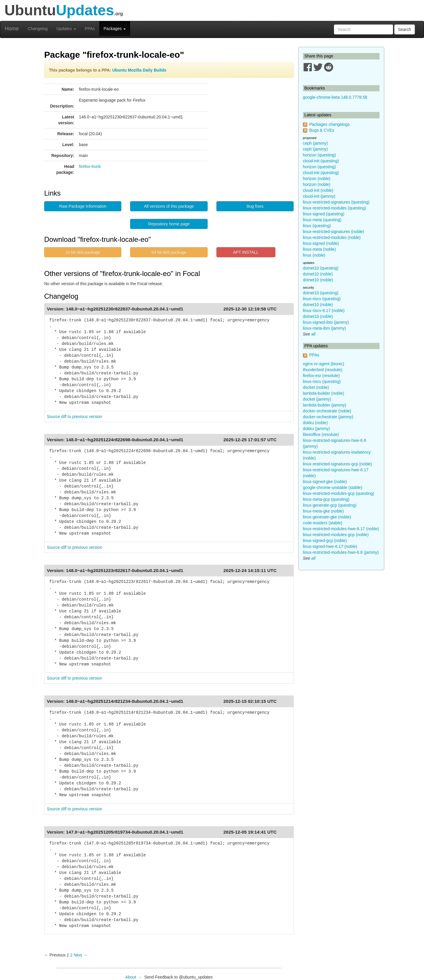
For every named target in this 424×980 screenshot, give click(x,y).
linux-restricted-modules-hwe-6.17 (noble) (341, 529)
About (131, 977)
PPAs (90, 29)
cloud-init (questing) (321, 161)
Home (12, 29)
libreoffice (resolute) (321, 434)
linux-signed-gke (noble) (325, 482)
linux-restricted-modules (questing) (335, 208)
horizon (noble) (317, 179)
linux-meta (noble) (319, 249)
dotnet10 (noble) (318, 274)
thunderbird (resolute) (323, 370)
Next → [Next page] (81, 955)
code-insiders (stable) (323, 523)
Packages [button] (115, 29)
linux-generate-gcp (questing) (330, 505)
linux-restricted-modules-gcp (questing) (339, 493)
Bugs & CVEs (322, 130)
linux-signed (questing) (324, 214)
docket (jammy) (317, 399)
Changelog (38, 29)
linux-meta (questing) (322, 220)
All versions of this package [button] (169, 206)
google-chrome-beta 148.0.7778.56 (335, 97)
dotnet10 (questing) (321, 268)
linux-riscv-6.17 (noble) (324, 310)
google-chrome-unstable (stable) (333, 487)
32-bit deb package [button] (83, 252)
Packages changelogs (329, 124)
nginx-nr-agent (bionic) (324, 364)
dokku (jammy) (317, 429)
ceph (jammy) (315, 143)
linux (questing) (317, 226)
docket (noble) (316, 387)
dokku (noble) (315, 423)
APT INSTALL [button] (246, 252)
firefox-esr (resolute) (321, 376)
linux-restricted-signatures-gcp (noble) (338, 464)
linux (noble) (314, 255)
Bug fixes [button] (255, 206)
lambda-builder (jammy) (325, 405)
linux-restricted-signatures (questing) (336, 202)
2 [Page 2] (71, 955)
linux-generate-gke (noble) (327, 517)
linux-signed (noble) (321, 243)
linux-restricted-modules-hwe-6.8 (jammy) (341, 552)
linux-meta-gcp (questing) (326, 499)
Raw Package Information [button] (83, 206)
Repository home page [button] (169, 224)
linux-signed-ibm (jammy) (326, 322)
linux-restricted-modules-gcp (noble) (336, 535)
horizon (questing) (319, 155)
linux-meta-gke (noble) (323, 511)
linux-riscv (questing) (322, 299)
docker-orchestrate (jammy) (328, 417)
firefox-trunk (90, 166)
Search (405, 29)
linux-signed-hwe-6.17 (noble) (330, 546)
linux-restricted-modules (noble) (332, 237)
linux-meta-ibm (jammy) (324, 328)
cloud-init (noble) (318, 190)
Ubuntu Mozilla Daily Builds (139, 70)
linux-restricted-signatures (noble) (334, 232)
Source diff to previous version (74, 417)
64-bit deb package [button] (169, 252)
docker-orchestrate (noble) (327, 411)
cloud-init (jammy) (319, 196)
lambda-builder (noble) (324, 393)
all (313, 334)
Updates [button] (66, 29)
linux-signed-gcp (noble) (325, 541)
